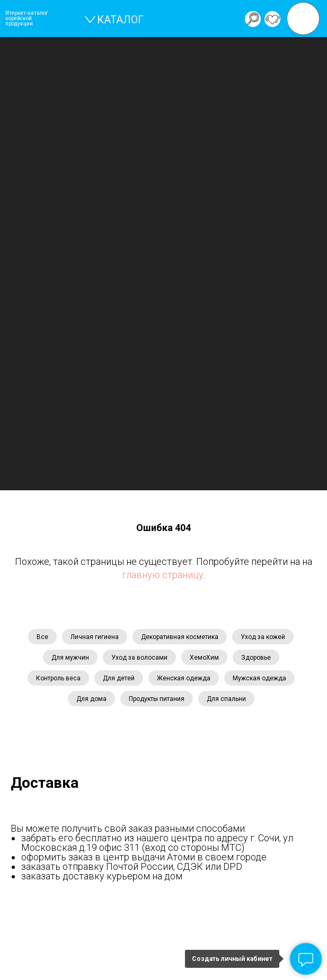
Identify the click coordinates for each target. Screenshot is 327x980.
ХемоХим (204, 658)
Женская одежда (184, 678)
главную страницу (163, 575)
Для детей (119, 678)
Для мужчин (70, 658)
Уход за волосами (139, 658)
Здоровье (256, 658)
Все (42, 637)
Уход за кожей (263, 637)
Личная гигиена (95, 637)
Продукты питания (157, 699)
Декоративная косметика (180, 637)
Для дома (91, 699)
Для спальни (226, 699)
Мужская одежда (259, 678)
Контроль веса (58, 678)
